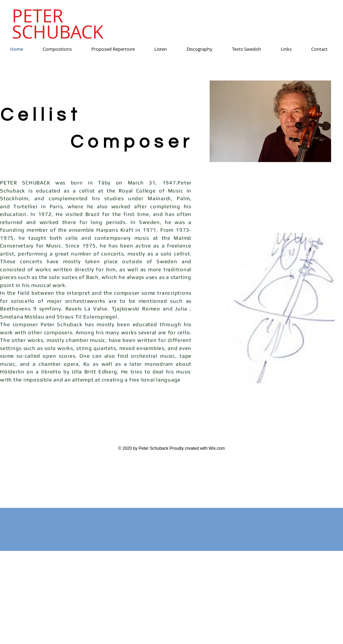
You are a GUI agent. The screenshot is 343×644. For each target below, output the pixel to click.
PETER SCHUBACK (58, 24)
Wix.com (217, 448)
